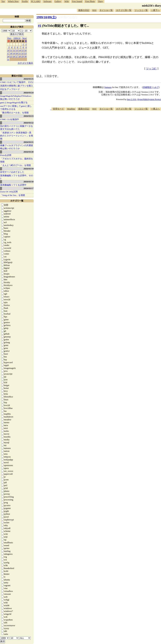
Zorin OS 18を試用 (9, 192)
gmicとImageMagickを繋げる (14, 103)
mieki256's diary (151, 6)
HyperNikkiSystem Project (149, 99)
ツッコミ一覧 (141, 10)
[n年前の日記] (67, 17)
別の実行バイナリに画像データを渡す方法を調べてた (17, 128)
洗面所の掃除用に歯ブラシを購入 (17, 86)
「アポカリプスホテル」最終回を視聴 (17, 160)
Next (24, 38)
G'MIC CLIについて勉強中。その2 (17, 82)
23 (26, 53)
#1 (40, 26)
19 (14, 53)
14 (20, 50)
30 (26, 56)
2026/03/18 (29, 182)
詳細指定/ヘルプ (151, 87)
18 (11, 53)
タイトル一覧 (106, 10)
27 (17, 56)
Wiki (67, 1)
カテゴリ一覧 (17, 201)
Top (3, 1)
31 (8, 59)
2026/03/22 (29, 123)
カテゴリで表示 (25, 63)
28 (20, 56)
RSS (94, 10)
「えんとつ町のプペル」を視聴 (15, 165)
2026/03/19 (29, 169)
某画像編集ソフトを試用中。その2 (17, 177)
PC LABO (36, 1)
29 (23, 56)
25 (11, 56)
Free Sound (77, 1)
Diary (101, 1)
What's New (13, 1)
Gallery (58, 1)
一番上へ (155, 109)
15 (23, 50)
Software (47, 1)
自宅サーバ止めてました (12, 172)
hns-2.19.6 (132, 99)
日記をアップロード (10, 89)
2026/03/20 (29, 152)
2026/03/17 (29, 188)
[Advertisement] (136, 134)
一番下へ (155, 10)
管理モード (58, 109)
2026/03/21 (29, 142)
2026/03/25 (29, 79)
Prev (9, 38)
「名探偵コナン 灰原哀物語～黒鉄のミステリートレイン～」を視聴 (17, 136)
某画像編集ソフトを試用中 (13, 185)
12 (14, 50)
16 (26, 50)
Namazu (108, 87)
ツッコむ (151, 69)
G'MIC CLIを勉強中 (10, 119)
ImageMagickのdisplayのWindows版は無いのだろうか (16, 97)
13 (17, 50)
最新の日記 (84, 10)
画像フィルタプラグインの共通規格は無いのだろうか (17, 147)
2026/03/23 (29, 116)
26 (14, 56)
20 (17, 53)
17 (8, 53)
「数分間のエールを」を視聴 (14, 113)
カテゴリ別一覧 (124, 10)
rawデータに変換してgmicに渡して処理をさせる (16, 108)
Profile (25, 1)
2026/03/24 (29, 93)
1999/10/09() (46, 17)
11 (11, 50)
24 (8, 56)
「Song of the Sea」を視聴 (13, 195)
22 (23, 53)
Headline (71, 109)
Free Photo (90, 1)
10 (8, 50)
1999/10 (17, 38)
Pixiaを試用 (6, 155)
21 (20, 53)
